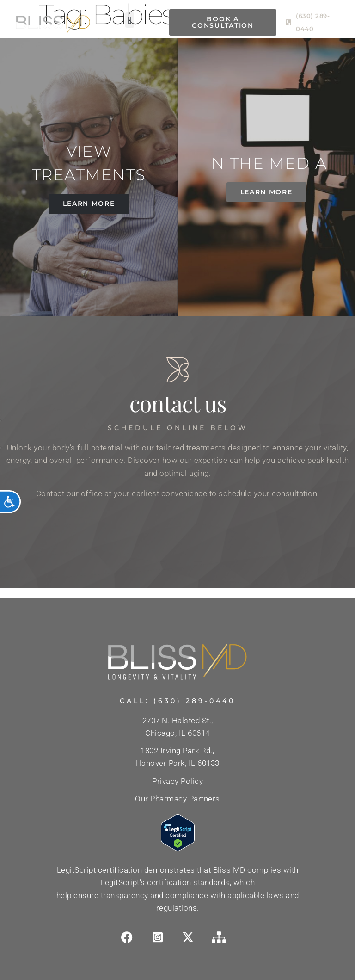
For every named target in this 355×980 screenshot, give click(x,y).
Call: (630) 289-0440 (177, 701)
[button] (130, 20)
